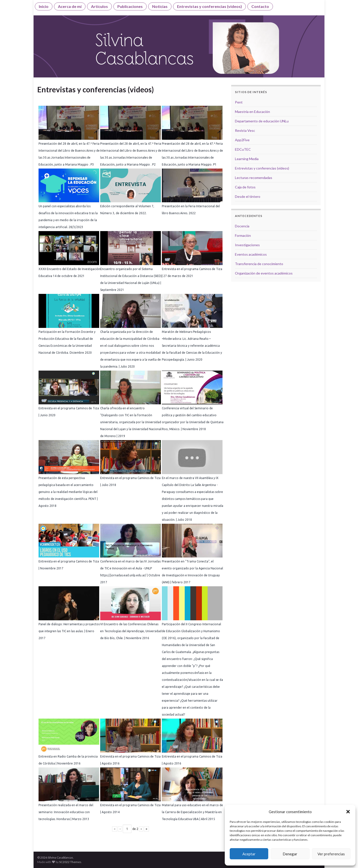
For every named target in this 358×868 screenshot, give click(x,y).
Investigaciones (247, 245)
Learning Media (247, 159)
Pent (239, 102)
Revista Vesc (245, 130)
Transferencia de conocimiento (259, 264)
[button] (348, 812)
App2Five (242, 140)
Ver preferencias (331, 854)
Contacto (260, 6)
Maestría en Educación (252, 112)
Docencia (242, 226)
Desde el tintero (248, 196)
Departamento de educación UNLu (262, 121)
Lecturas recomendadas (254, 178)
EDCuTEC (243, 149)
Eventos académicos (251, 254)
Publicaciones (130, 6)
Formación (243, 235)
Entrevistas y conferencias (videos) (209, 6)
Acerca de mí (70, 6)
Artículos (99, 6)
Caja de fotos (245, 187)
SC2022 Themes (70, 862)
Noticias (160, 6)
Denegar (290, 854)
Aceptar (249, 854)
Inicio (44, 6)
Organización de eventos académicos (264, 273)
